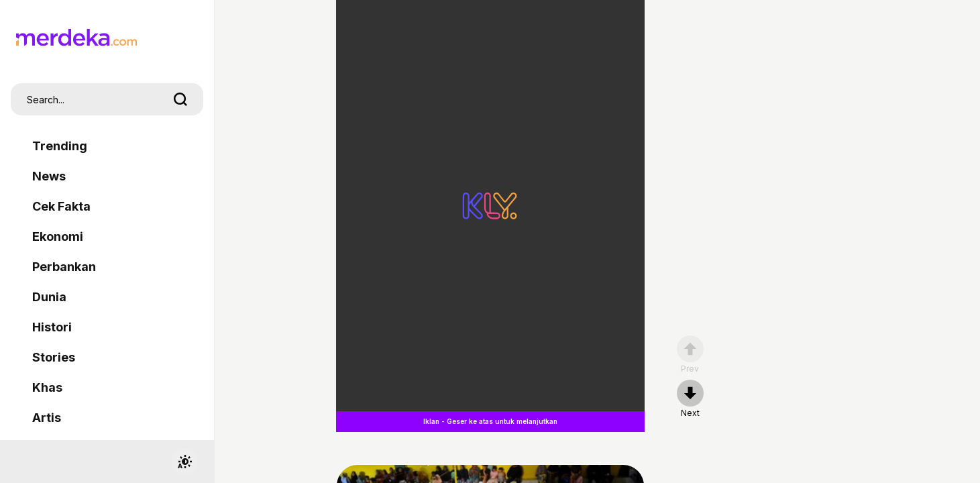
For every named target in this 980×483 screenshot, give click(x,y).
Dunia (49, 297)
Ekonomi (58, 236)
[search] (180, 99)
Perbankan (64, 267)
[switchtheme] (184, 462)
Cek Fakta (61, 206)
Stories (54, 357)
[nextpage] (690, 399)
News (49, 176)
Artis (47, 418)
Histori (52, 327)
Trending (60, 146)
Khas (47, 387)
